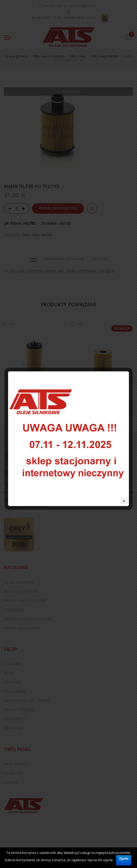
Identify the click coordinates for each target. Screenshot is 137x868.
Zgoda (124, 858)
